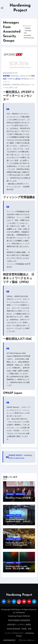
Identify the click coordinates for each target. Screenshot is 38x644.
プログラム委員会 (14, 79)
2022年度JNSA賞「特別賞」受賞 (19, 629)
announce (10, 494)
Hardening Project (19, 595)
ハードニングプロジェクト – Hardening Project (19, 635)
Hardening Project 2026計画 (18, 498)
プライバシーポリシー (27, 640)
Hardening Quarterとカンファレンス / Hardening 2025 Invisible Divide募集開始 (19, 545)
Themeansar (20, 613)
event (18, 515)
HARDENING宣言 (9, 640)
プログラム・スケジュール (20, 76)
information (21, 494)
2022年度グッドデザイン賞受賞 (19, 625)
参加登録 (6, 76)
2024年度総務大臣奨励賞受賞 (19, 620)
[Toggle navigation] (2, 8)
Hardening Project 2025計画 (19, 616)
